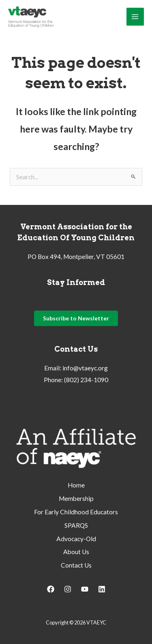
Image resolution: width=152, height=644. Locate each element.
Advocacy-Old (76, 539)
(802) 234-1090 (86, 380)
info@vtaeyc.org (85, 368)
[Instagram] (68, 589)
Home (76, 485)
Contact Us (76, 565)
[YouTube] (85, 589)
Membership (76, 498)
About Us (76, 552)
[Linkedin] (102, 589)
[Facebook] (51, 589)
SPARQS (76, 525)
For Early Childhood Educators (76, 512)
